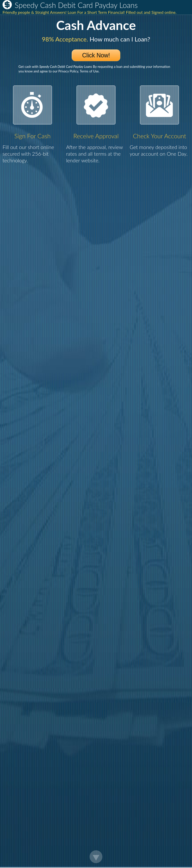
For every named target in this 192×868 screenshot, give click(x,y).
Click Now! (96, 55)
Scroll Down (96, 857)
